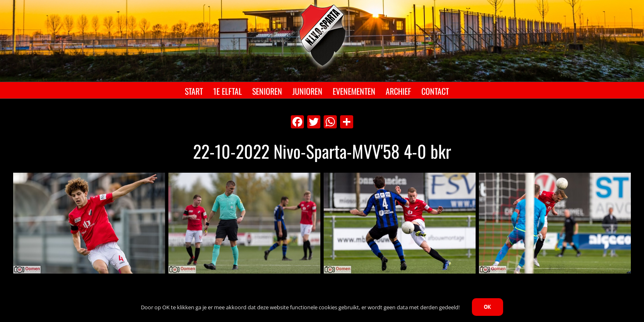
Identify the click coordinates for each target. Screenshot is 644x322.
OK (488, 307)
